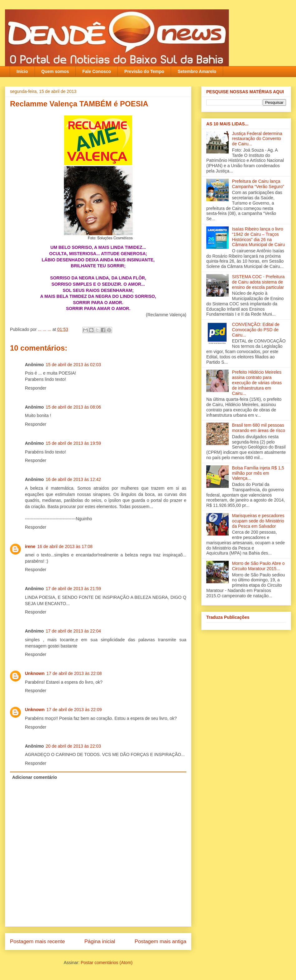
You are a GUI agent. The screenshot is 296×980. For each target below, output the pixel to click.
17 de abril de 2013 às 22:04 (73, 631)
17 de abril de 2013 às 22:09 (74, 710)
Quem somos (55, 71)
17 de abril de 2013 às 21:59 (73, 589)
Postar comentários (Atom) (107, 963)
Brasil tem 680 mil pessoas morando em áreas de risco (259, 428)
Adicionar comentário (35, 777)
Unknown (35, 673)
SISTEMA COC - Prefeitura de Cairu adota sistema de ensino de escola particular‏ (258, 282)
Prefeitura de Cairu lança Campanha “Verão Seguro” (258, 184)
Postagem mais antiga (160, 941)
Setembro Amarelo (197, 71)
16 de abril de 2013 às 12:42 (73, 479)
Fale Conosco (97, 71)
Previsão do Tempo (144, 71)
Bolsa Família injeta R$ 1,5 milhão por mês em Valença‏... (258, 473)
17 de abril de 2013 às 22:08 (74, 673)
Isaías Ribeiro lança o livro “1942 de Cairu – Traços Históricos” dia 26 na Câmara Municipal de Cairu (259, 237)
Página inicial (100, 941)
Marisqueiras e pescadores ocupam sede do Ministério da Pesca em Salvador (258, 521)
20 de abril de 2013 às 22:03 (73, 746)
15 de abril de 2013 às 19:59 (73, 443)
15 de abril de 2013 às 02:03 (73, 365)
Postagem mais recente (37, 941)
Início (22, 71)
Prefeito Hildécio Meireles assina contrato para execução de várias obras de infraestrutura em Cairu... (257, 383)
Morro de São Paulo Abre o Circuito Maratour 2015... (258, 566)
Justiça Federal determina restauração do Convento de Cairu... (257, 139)
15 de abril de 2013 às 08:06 (73, 407)
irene (30, 546)
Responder (36, 388)
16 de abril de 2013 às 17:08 (65, 546)
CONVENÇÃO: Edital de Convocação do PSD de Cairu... (256, 330)
